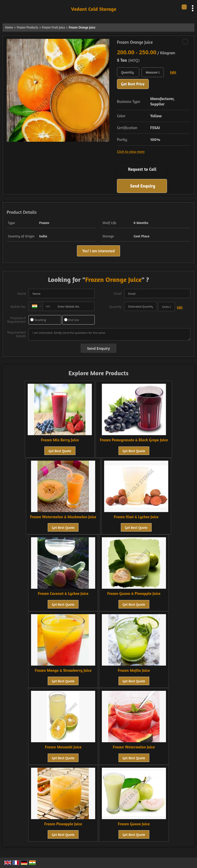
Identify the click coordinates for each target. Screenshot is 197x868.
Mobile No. (18, 307)
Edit (173, 72)
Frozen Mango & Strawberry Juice (63, 670)
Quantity (115, 307)
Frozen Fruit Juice (54, 27)
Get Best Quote (60, 451)
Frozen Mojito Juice (134, 670)
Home (9, 27)
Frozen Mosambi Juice (63, 747)
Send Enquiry (142, 186)
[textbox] (153, 72)
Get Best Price (133, 84)
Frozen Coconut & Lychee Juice (63, 593)
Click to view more (131, 151)
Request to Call (142, 169)
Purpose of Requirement (17, 320)
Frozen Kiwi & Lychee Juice (136, 517)
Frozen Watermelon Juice (134, 747)
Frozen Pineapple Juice (63, 824)
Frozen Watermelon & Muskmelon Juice (63, 517)
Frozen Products (27, 27)
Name (22, 294)
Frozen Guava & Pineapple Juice (134, 593)
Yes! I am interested (98, 251)
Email (118, 294)
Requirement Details (17, 334)
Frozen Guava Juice (134, 824)
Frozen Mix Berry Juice (60, 440)
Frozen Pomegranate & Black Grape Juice (134, 440)
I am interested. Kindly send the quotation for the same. (109, 334)
